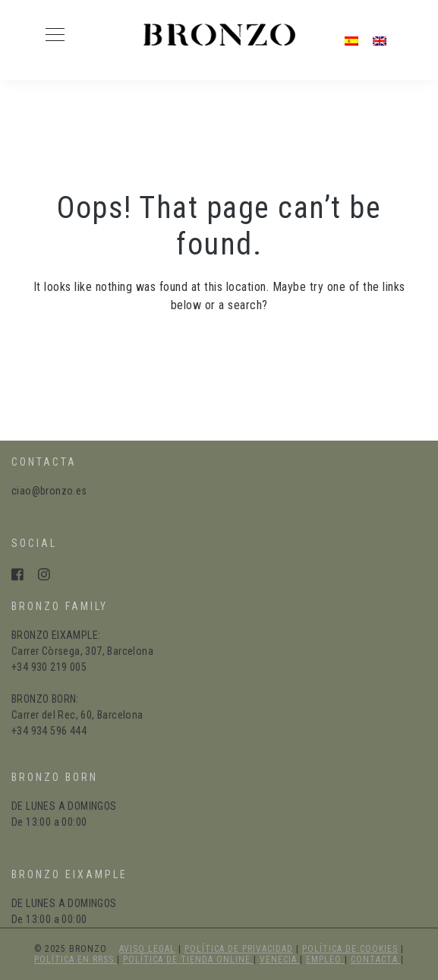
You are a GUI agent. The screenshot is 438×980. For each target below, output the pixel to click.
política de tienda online (188, 959)
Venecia (280, 959)
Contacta (376, 959)
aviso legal (147, 949)
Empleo (325, 959)
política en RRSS (76, 959)
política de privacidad (239, 949)
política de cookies (350, 949)
